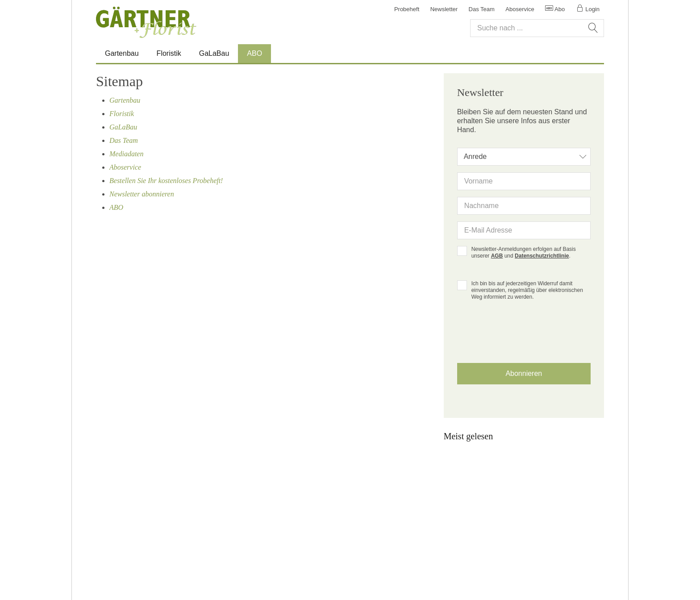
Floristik (169, 53)
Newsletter (444, 9)
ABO (254, 53)
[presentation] (524, 339)
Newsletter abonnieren (142, 194)
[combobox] (524, 157)
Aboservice (520, 9)
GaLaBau (214, 53)
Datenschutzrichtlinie (542, 256)
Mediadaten (126, 154)
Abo (555, 9)
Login (588, 9)
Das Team (482, 9)
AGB (497, 256)
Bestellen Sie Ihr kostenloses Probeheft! (166, 181)
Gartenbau (122, 53)
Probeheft (407, 9)
